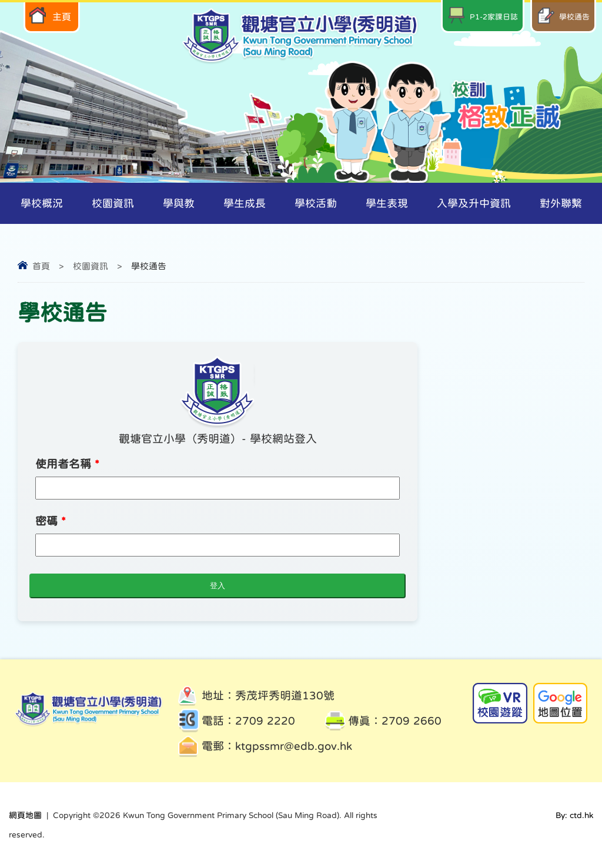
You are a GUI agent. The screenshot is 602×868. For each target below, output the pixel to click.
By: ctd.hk (574, 815)
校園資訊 (91, 266)
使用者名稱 (67, 464)
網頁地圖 (25, 815)
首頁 (41, 266)
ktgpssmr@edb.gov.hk (294, 746)
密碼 (51, 521)
